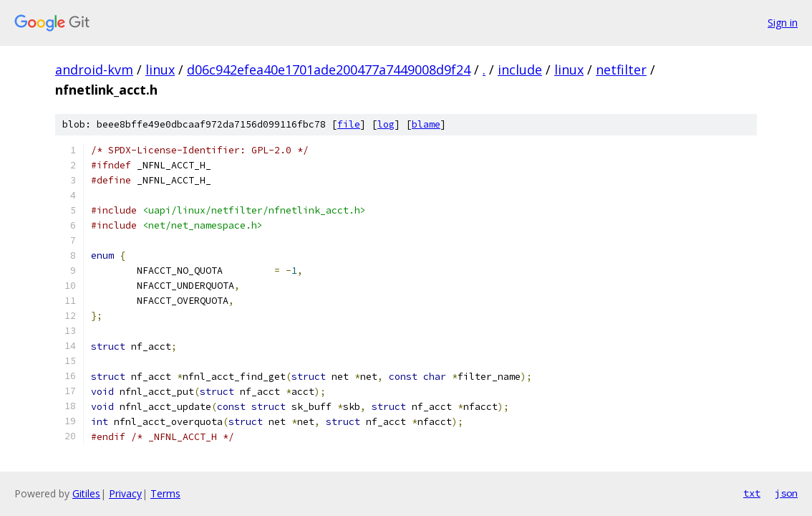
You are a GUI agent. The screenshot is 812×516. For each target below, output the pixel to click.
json (786, 493)
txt (752, 493)
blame (426, 124)
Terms (165, 493)
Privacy (125, 493)
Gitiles (86, 493)
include (520, 70)
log (386, 124)
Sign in (783, 23)
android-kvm (94, 70)
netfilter (621, 70)
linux (160, 70)
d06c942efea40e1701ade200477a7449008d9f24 (329, 70)
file (349, 124)
